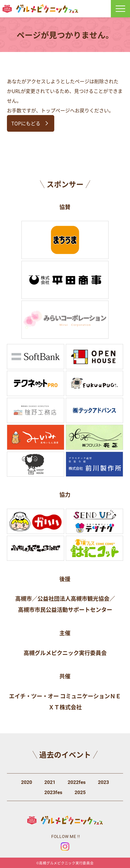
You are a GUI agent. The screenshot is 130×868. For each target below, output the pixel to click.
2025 (80, 792)
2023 (103, 782)
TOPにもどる (26, 123)
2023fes (53, 792)
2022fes (77, 782)
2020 (27, 782)
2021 (50, 782)
